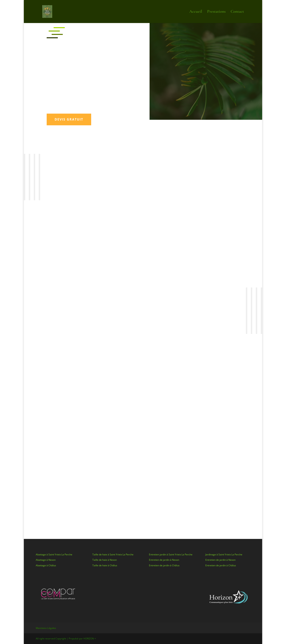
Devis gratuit (69, 119)
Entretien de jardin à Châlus (164, 565)
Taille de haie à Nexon (105, 560)
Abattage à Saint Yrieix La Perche (54, 554)
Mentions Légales (46, 628)
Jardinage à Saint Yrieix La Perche (224, 554)
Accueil (196, 12)
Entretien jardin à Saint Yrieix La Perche (171, 554)
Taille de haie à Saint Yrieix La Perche (113, 554)
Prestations (216, 12)
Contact (237, 12)
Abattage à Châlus (46, 565)
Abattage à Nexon (46, 560)
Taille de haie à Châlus (105, 565)
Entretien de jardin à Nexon (164, 560)
